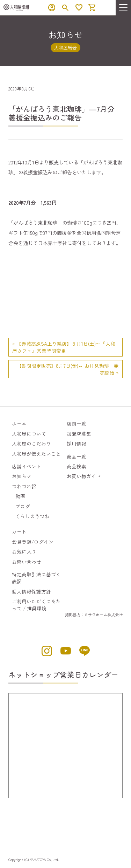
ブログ (23, 506)
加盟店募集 (79, 434)
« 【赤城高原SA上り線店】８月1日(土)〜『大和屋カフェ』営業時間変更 (64, 347)
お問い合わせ (27, 562)
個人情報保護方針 (31, 591)
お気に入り (24, 551)
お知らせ (22, 476)
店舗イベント (27, 466)
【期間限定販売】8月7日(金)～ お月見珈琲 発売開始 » (68, 369)
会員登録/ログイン (33, 542)
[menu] (123, 8)
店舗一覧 (77, 423)
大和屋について (29, 434)
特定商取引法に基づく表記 (36, 578)
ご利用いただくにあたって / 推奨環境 (36, 605)
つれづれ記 (24, 486)
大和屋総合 (65, 48)
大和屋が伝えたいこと (36, 454)
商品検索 (77, 466)
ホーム (19, 423)
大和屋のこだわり (31, 443)
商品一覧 (77, 456)
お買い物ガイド (84, 476)
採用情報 (77, 443)
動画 (20, 496)
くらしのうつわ (32, 516)
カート (19, 531)
